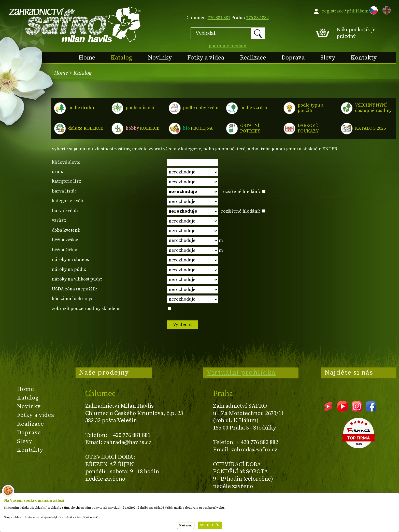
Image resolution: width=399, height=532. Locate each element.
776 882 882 (257, 18)
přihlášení (358, 11)
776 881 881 (219, 18)
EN (386, 10)
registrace (333, 11)
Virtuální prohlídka (241, 373)
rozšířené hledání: (243, 192)
